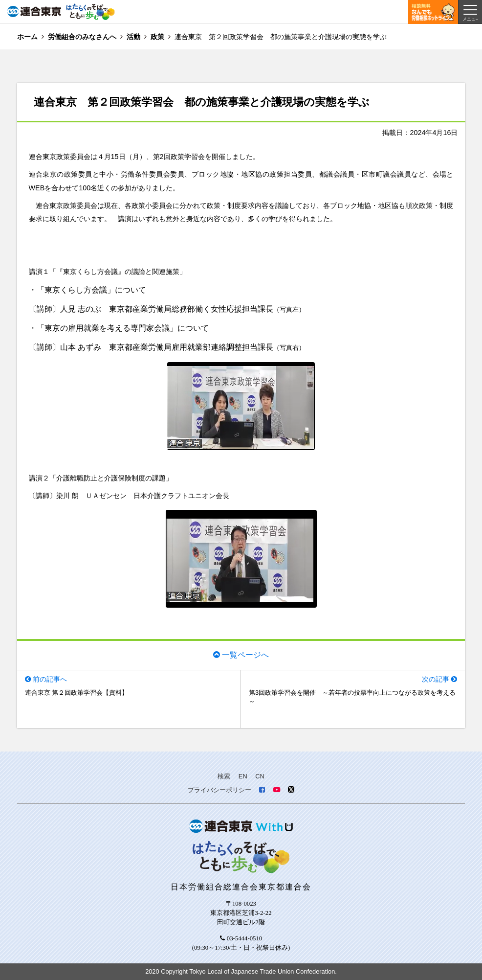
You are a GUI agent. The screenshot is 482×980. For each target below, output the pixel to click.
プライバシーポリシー (219, 790)
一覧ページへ (245, 655)
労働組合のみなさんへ (82, 37)
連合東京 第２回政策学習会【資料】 (77, 693)
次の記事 (436, 679)
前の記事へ (50, 679)
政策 (157, 37)
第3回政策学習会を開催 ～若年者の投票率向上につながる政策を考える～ (352, 697)
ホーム (27, 37)
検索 (224, 776)
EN (243, 776)
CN (260, 776)
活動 (133, 37)
